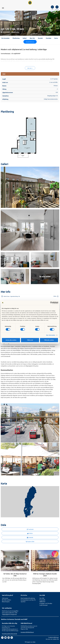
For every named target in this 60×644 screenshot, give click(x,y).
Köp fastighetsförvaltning (28, 598)
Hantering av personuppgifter (10, 611)
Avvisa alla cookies (11, 340)
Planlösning (16, 38)
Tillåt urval (30, 340)
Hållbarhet (42, 602)
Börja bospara (6, 602)
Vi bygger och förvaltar (46, 603)
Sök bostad (5, 598)
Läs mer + (30, 68)
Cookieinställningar (54, 637)
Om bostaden (5, 38)
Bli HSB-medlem (6, 600)
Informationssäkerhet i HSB (10, 613)
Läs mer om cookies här (52, 639)
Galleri (25, 38)
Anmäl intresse (30, 42)
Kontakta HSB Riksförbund (27, 632)
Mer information (51, 335)
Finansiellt (42, 600)
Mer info (32, 38)
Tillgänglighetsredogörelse (9, 614)
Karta (56, 38)
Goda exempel (43, 605)
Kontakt (40, 38)
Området (49, 38)
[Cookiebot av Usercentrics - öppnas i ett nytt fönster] (51, 303)
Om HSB (42, 598)
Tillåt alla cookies (49, 340)
